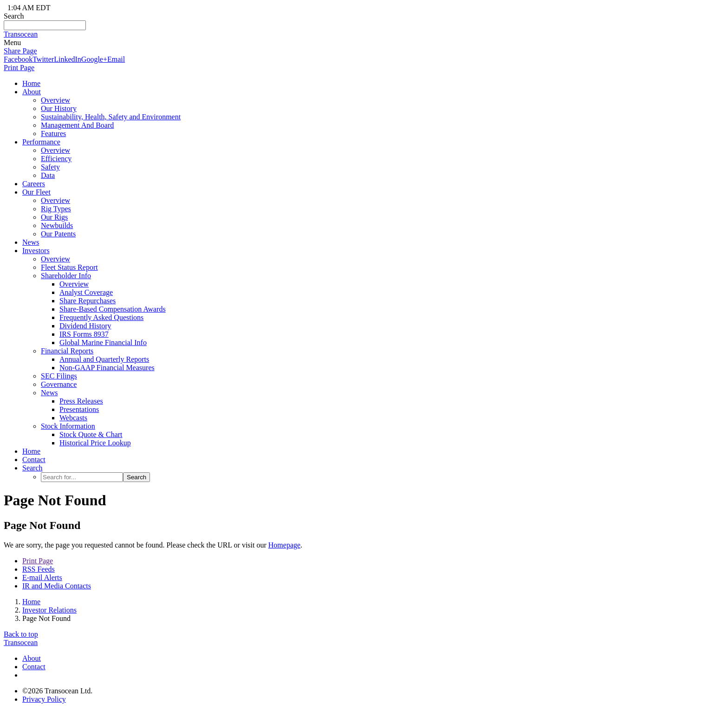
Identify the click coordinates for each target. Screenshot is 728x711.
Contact (34, 667)
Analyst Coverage (86, 292)
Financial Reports (67, 351)
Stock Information (68, 426)
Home (31, 602)
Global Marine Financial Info (103, 342)
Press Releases (81, 401)
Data (48, 175)
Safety (50, 167)
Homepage (284, 545)
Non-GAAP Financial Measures (107, 368)
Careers (34, 184)
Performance (41, 142)
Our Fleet (36, 192)
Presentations (79, 409)
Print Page (19, 68)
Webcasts (73, 418)
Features (53, 134)
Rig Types (56, 209)
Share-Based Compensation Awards (113, 309)
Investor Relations (49, 610)
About (32, 92)
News (31, 242)
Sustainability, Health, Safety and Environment (111, 117)
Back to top (21, 634)
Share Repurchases (88, 301)
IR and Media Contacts (57, 586)
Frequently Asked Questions (101, 317)
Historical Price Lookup (95, 443)
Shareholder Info (66, 276)
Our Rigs (54, 217)
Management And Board (77, 125)
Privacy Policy (44, 699)
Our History (59, 108)
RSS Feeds (39, 569)
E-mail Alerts (42, 577)
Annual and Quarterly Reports (104, 359)
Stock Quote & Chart (91, 434)
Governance (59, 384)
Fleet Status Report (69, 267)
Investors (36, 251)
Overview (55, 100)
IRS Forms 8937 (84, 334)
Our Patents (58, 234)
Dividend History (85, 326)
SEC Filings (59, 376)
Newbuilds (57, 225)
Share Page (20, 51)
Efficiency (56, 159)
